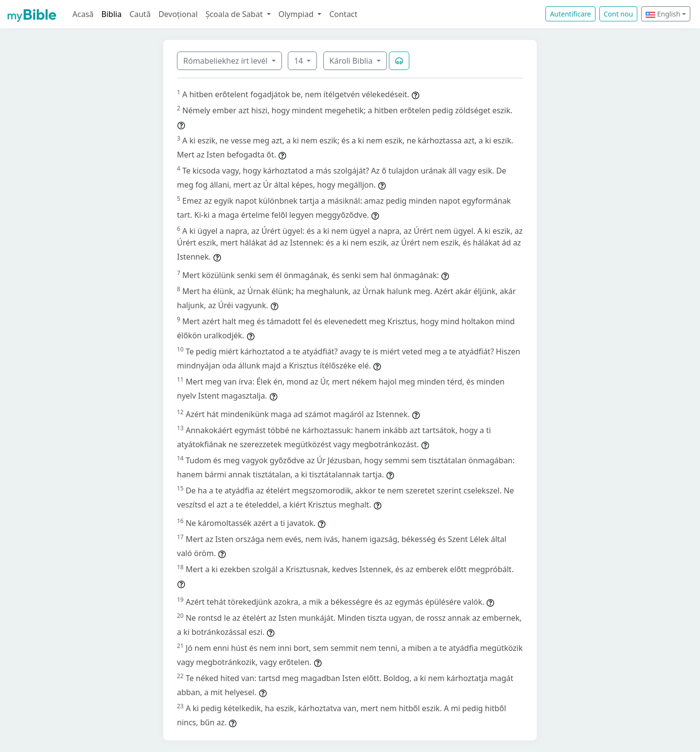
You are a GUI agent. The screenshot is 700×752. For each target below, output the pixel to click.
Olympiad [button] (297, 14)
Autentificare (570, 14)
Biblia (112, 14)
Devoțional (178, 14)
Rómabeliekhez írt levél (227, 61)
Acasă (83, 14)
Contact (343, 14)
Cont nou (618, 14)
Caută (140, 14)
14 (299, 61)
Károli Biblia (352, 61)
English (663, 14)
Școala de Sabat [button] (235, 14)
